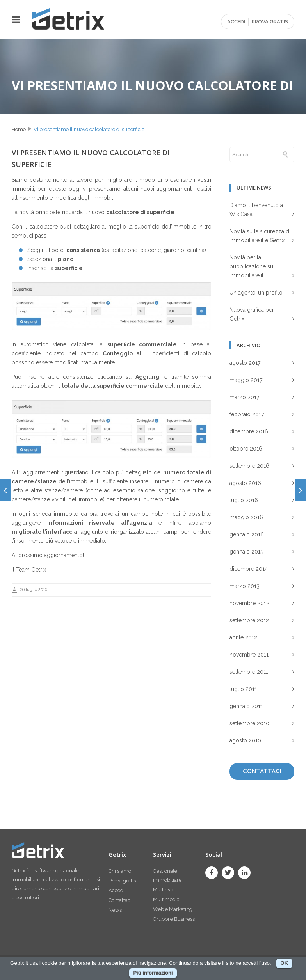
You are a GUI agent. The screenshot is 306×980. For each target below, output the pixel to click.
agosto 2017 (245, 363)
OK (284, 963)
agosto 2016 (245, 483)
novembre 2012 (249, 603)
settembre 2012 (249, 620)
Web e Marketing (173, 909)
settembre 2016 (249, 466)
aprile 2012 (243, 637)
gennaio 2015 (246, 552)
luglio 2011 (243, 689)
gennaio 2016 (247, 534)
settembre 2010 (249, 723)
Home (19, 129)
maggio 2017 (246, 380)
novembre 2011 (249, 655)
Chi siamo (120, 871)
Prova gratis (122, 881)
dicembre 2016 (249, 431)
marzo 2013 (245, 586)
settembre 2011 (249, 672)
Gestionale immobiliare (167, 875)
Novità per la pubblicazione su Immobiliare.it (251, 266)
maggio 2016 (246, 517)
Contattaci (120, 900)
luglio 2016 (244, 500)
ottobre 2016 (246, 449)
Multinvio (164, 890)
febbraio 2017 (247, 414)
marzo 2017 (244, 397)
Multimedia (166, 899)
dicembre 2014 (249, 569)
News (115, 910)
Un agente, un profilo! (257, 293)
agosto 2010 (245, 740)
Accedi (117, 890)
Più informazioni (153, 973)
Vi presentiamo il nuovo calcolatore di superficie (89, 129)
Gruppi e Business (174, 919)
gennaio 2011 (246, 706)
